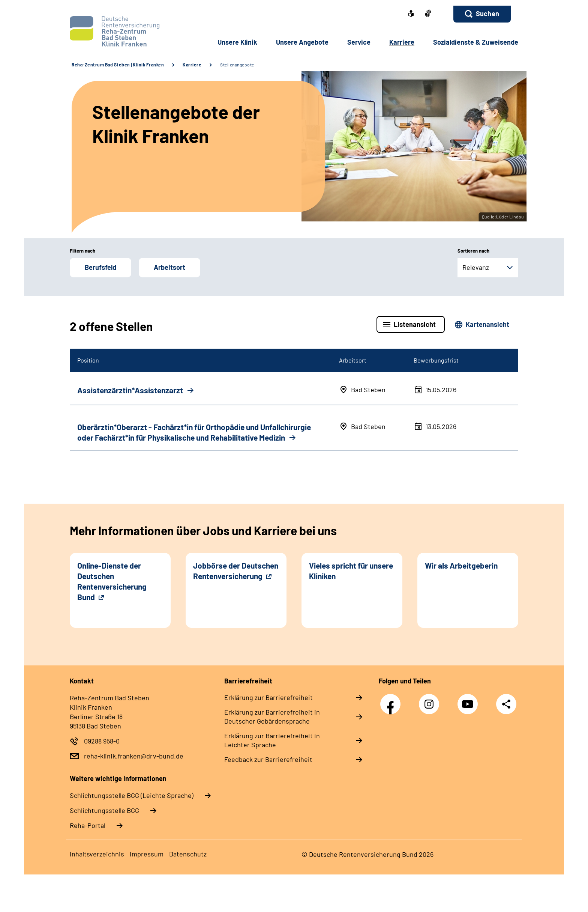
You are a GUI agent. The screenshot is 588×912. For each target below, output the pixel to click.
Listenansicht (415, 324)
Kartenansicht (487, 324)
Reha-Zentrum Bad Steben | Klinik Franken (118, 65)
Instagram (431, 700)
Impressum (147, 854)
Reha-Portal (88, 825)
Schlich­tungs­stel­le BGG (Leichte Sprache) (132, 795)
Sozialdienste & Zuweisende (476, 42)
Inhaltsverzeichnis (97, 854)
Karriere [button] (402, 42)
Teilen (506, 704)
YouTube (469, 700)
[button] (482, 14)
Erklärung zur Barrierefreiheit (268, 697)
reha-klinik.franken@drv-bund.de (134, 756)
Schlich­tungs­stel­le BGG (104, 810)
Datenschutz (188, 854)
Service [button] (359, 42)
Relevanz (476, 267)
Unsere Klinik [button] (237, 42)
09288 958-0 (102, 741)
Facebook (392, 700)
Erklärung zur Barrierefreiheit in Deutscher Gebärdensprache (272, 716)
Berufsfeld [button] (100, 267)
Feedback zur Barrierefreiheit (268, 759)
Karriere (192, 65)
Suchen (487, 14)
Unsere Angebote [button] (302, 42)
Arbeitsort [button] (169, 267)
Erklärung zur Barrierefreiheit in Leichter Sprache (272, 740)
